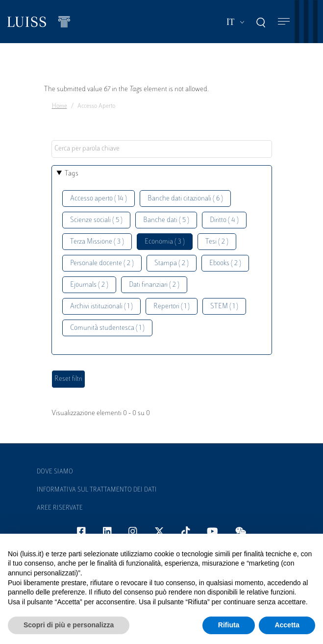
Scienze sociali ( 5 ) (96, 220)
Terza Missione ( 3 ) (97, 242)
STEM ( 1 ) (224, 307)
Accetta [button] (287, 625)
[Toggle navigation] (284, 22)
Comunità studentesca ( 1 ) (107, 328)
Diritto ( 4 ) (224, 220)
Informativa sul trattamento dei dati (97, 490)
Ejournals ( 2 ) (89, 285)
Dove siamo (55, 472)
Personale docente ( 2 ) (102, 263)
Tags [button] (72, 174)
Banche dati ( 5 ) (166, 220)
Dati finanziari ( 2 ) (154, 285)
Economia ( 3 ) (165, 242)
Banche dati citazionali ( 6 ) (185, 199)
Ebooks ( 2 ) (225, 263)
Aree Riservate (60, 508)
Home (60, 106)
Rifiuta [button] (229, 625)
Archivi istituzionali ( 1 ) (101, 307)
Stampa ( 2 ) (172, 263)
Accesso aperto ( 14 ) (99, 199)
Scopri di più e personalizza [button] (69, 625)
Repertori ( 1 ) (172, 307)
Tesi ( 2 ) (217, 242)
